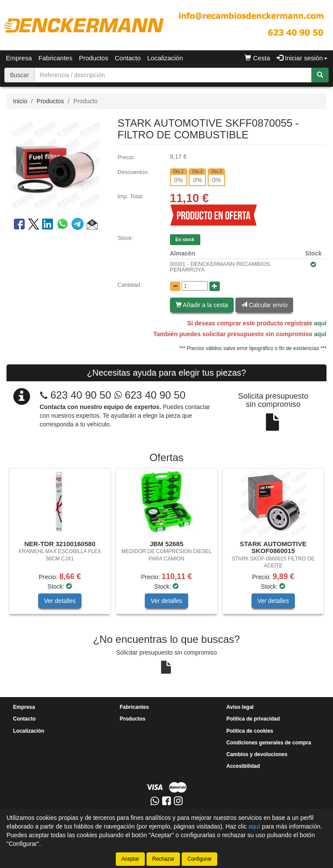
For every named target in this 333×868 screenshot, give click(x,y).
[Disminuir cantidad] (175, 286)
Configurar (199, 859)
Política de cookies (250, 731)
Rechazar (163, 859)
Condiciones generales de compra (269, 743)
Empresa (19, 58)
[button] (92, 226)
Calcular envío (264, 305)
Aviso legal (240, 707)
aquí (320, 323)
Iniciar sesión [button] (302, 58)
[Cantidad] (195, 286)
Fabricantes (55, 58)
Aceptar (130, 859)
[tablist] (166, 545)
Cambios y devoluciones (257, 754)
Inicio (20, 101)
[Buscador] (173, 75)
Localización (165, 58)
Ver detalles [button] (60, 601)
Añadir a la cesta (202, 305)
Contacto (127, 58)
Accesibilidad (243, 766)
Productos (94, 58)
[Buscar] (320, 75)
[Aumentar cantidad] (215, 286)
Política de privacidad (253, 719)
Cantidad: (130, 285)
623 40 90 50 (81, 395)
